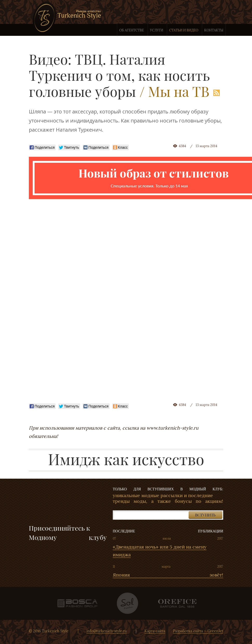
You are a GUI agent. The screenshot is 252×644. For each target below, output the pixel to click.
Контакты (214, 30)
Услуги (157, 30)
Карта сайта (155, 631)
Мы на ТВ (179, 91)
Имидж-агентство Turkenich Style (67, 18)
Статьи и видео (184, 30)
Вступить (205, 515)
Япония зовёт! (168, 575)
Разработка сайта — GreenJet (198, 631)
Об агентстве (132, 30)
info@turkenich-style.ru (107, 631)
